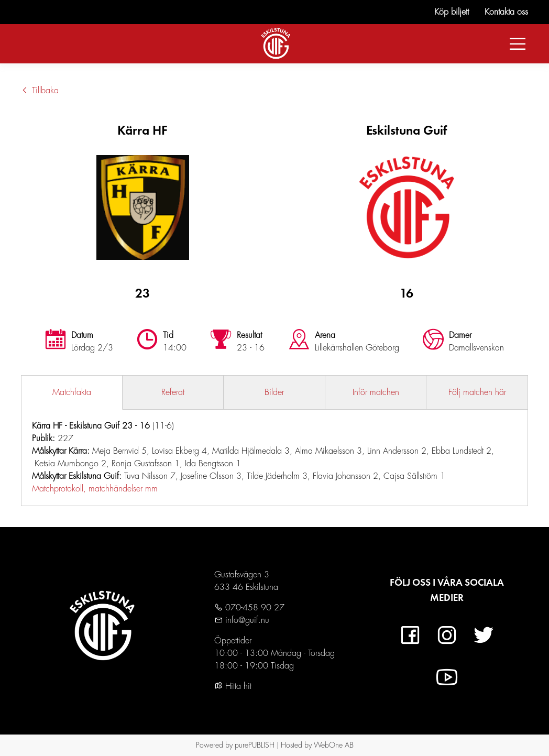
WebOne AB (334, 745)
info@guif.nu (246, 620)
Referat (173, 392)
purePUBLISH (255, 745)
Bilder (274, 392)
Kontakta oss (506, 12)
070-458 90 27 (254, 608)
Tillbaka (40, 90)
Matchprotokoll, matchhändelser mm (95, 489)
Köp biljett (452, 12)
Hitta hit (233, 686)
